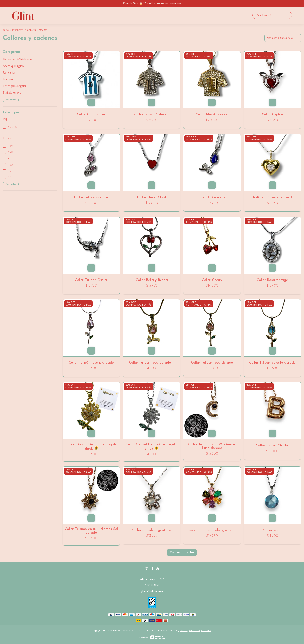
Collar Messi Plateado (152, 115)
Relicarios (9, 72)
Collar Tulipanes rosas (91, 197)
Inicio (8, 30)
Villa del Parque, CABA (152, 579)
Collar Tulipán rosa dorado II (152, 363)
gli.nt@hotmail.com (152, 591)
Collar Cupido (272, 115)
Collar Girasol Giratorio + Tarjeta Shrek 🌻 (91, 447)
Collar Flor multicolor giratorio (212, 530)
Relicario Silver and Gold (272, 197)
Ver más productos (182, 552)
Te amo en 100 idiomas (17, 59)
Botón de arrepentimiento (200, 631)
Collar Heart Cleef (152, 197)
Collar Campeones (91, 115)
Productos (20, 30)
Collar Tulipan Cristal (91, 280)
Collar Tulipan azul (212, 197)
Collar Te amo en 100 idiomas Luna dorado (212, 446)
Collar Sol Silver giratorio (152, 530)
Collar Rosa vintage (272, 280)
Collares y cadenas (37, 30)
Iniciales (8, 79)
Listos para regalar (15, 86)
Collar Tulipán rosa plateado (91, 363)
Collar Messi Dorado (212, 115)
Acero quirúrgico (13, 66)
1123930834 (152, 585)
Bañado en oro (12, 92)
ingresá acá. (183, 631)
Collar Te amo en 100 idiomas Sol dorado (91, 531)
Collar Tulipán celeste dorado (272, 363)
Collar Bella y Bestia (152, 280)
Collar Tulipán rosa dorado (212, 363)
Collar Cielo (272, 530)
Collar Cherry (212, 280)
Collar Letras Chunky (272, 446)
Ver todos (11, 100)
